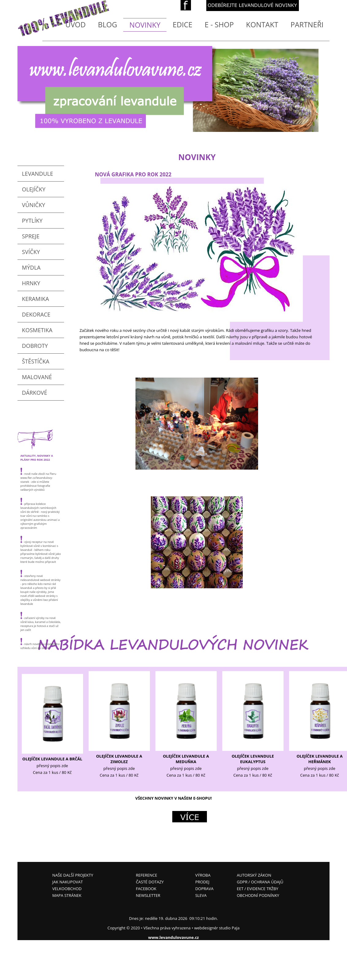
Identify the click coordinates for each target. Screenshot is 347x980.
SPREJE (31, 236)
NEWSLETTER (148, 895)
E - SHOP (219, 25)
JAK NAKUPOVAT (68, 882)
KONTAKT (262, 25)
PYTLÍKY (32, 221)
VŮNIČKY (34, 205)
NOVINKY (145, 25)
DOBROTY (35, 346)
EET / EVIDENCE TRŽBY (257, 889)
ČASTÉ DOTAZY (150, 882)
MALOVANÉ (37, 377)
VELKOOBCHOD (67, 889)
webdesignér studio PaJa (217, 928)
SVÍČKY (31, 252)
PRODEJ (202, 882)
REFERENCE (147, 875)
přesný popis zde (52, 766)
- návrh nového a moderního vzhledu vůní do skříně (40, 644)
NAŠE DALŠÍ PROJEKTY (73, 875)
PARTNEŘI (307, 25)
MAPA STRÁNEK (67, 895)
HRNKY (31, 283)
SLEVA (201, 895)
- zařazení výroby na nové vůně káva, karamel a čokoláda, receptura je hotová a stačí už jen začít (41, 622)
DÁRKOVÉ (35, 393)
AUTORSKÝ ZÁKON (254, 875)
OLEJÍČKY (34, 189)
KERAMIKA (36, 299)
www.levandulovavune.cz (173, 937)
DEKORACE (36, 314)
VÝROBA (203, 875)
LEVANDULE (38, 174)
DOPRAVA (204, 889)
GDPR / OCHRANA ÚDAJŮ (260, 882)
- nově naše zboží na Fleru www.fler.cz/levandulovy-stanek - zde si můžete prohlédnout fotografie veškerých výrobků (38, 480)
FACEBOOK (146, 889)
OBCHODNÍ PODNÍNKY (258, 895)
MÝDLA (31, 267)
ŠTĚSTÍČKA (36, 361)
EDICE (182, 25)
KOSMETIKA (37, 330)
